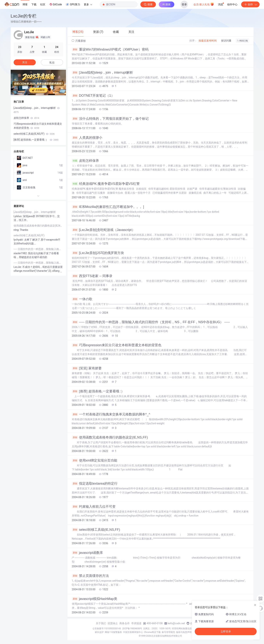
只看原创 (79, 41)
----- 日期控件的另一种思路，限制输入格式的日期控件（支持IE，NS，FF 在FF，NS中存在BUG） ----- (151, 322)
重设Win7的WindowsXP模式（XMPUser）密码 (110, 49)
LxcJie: (18, 267)
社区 (43, 4)
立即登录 (226, 631)
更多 (88, 4)
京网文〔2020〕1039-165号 (157, 629)
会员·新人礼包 (204, 4)
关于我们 (101, 623)
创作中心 (232, 4)
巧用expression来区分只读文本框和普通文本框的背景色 (117, 345)
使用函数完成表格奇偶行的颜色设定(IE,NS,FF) (110, 437)
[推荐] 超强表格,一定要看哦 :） (98, 391)
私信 (52, 63)
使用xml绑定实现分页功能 (95, 460)
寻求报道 (136, 623)
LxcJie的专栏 (24, 16)
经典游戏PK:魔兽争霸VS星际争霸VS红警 (106, 184)
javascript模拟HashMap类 (95, 599)
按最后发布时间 (208, 41)
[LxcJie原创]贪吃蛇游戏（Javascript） (103, 230)
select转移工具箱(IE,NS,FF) (96, 530)
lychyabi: (19, 240)
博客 (25, 4)
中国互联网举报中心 (133, 632)
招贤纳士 (113, 623)
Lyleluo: (18, 216)
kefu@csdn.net (176, 623)
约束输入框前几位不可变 (94, 507)
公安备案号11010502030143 (107, 629)
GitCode (55, 4)
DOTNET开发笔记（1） (93, 96)
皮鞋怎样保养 (85, 161)
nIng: (17, 230)
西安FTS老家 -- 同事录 (92, 276)
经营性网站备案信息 (182, 629)
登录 (184, 4)
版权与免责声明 (184, 632)
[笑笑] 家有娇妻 (87, 368)
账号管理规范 (168, 632)
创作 (250, 4)
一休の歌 (82, 299)
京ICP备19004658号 (132, 629)
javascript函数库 (87, 553)
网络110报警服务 (113, 632)
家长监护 (99, 632)
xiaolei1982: (21, 253)
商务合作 (125, 623)
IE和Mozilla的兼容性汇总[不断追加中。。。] (108, 207)
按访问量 (226, 41)
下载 (34, 4)
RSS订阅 (242, 41)
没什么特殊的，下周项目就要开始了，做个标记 (110, 119)
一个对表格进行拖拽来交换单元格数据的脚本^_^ (111, 414)
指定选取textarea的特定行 (95, 484)
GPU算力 (73, 4)
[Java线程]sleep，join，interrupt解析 (102, 72)
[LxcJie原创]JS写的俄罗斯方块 (98, 253)
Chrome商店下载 (152, 632)
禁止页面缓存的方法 (90, 576)
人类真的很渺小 (87, 138)
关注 (25, 62)
